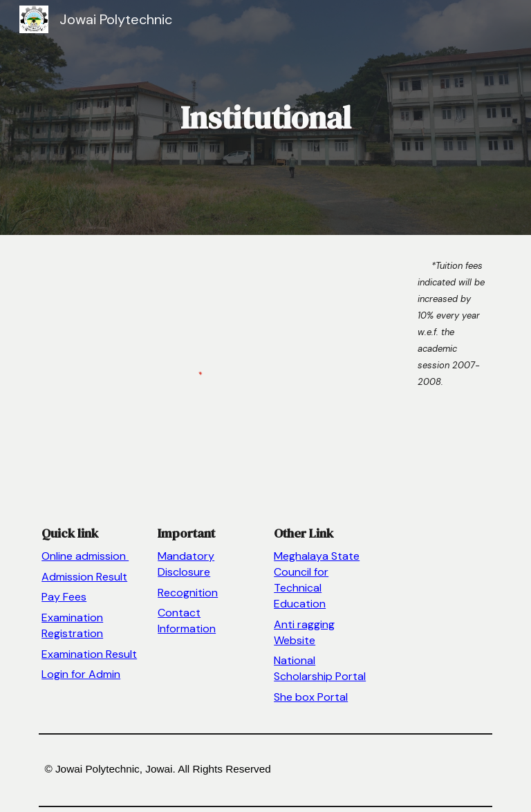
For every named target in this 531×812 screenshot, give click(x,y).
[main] (265, 118)
